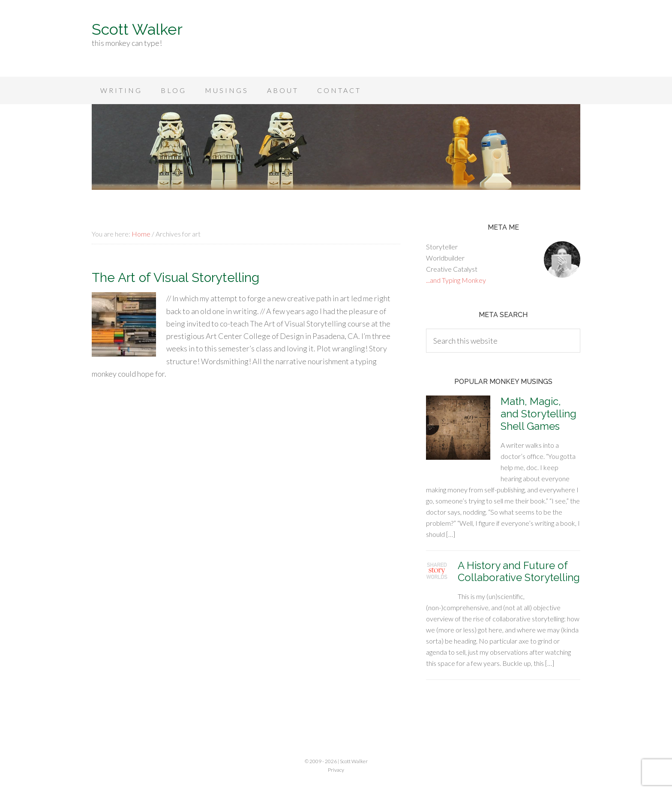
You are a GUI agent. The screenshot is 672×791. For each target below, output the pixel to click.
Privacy (336, 770)
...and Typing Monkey (456, 280)
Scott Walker (137, 29)
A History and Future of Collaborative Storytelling (519, 572)
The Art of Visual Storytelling (175, 277)
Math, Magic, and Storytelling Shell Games (538, 414)
